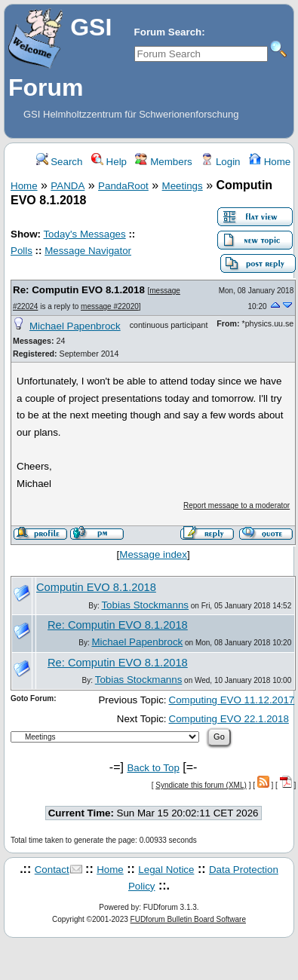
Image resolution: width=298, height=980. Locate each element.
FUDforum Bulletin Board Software (188, 919)
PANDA (68, 186)
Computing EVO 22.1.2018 (229, 719)
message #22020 (110, 306)
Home (270, 162)
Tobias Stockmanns (145, 605)
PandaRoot (123, 186)
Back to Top (153, 768)
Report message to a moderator (237, 505)
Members (163, 162)
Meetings (183, 186)
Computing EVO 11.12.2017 (232, 700)
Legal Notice (166, 870)
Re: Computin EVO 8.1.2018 (79, 290)
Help (109, 162)
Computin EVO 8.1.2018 (96, 587)
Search (60, 162)
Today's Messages (84, 234)
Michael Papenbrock (75, 326)
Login (220, 162)
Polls (22, 251)
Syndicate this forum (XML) (201, 785)
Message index (153, 554)
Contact (52, 870)
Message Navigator (88, 251)
